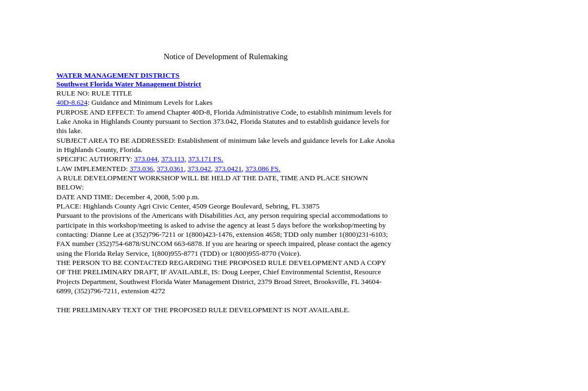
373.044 (146, 159)
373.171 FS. (206, 159)
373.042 (199, 169)
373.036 (141, 169)
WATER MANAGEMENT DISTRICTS (118, 75)
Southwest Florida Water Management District (129, 84)
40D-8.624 (72, 102)
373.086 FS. (263, 169)
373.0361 (170, 169)
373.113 (173, 159)
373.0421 (228, 169)
